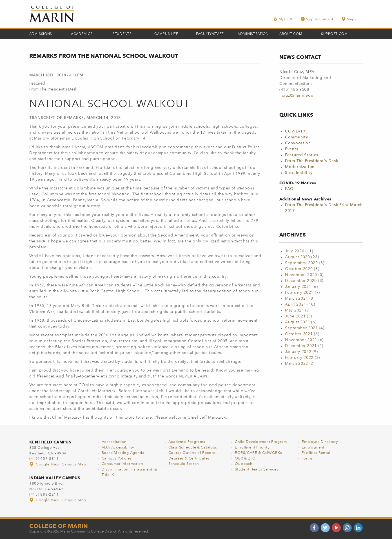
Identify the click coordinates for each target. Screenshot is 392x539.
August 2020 (298, 257)
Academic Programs (187, 442)
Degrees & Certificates (189, 459)
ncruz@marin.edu (296, 96)
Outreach (244, 464)
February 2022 (299, 358)
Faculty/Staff (210, 34)
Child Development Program (261, 442)
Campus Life (166, 34)
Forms (307, 459)
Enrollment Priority (252, 448)
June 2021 (295, 316)
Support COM (334, 34)
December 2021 (301, 346)
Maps (349, 19)
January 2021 (298, 287)
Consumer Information (122, 464)
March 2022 (297, 364)
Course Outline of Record (192, 453)
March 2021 (297, 299)
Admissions (41, 34)
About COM (291, 34)
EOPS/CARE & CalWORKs (258, 453)
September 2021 (301, 328)
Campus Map (74, 464)
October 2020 (299, 269)
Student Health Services (257, 470)
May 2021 (295, 310)
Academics (82, 34)
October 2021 (299, 334)
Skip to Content (317, 19)
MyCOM (283, 19)
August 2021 (298, 322)
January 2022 (298, 352)
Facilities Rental (316, 453)
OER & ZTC (245, 459)
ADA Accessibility (118, 448)
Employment (313, 448)
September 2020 (301, 263)
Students (122, 34)
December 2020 (301, 281)
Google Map (44, 464)
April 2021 (296, 304)
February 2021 (299, 293)
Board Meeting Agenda (123, 453)
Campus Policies (117, 459)
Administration (253, 34)
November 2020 (301, 275)
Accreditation (114, 442)
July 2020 (295, 251)
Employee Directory (320, 442)
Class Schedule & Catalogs (193, 448)
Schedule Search (184, 464)
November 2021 (301, 340)
